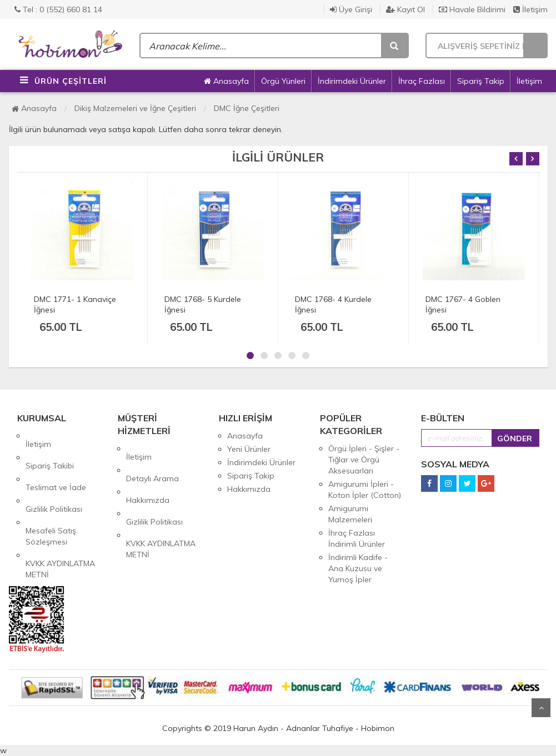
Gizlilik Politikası (54, 476)
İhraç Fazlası (422, 81)
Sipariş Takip (481, 81)
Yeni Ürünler (249, 449)
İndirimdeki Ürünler (352, 81)
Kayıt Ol (405, 9)
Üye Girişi (351, 9)
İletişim (530, 9)
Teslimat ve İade (56, 462)
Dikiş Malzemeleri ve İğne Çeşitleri (135, 108)
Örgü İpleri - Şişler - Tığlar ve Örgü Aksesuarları (364, 460)
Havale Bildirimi (472, 9)
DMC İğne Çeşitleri (247, 108)
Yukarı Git (541, 708)
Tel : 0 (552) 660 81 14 (58, 9)
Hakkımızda (148, 475)
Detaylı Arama (152, 462)
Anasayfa (226, 81)
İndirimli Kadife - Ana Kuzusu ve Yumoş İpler (358, 568)
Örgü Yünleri (283, 81)
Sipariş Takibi (50, 449)
